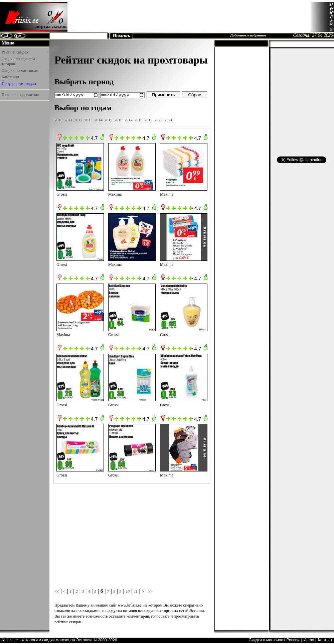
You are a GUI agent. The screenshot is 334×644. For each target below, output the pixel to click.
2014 (99, 120)
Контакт (325, 640)
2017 (129, 120)
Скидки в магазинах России (274, 640)
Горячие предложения (20, 95)
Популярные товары (19, 84)
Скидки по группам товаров (25, 62)
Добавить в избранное (248, 35)
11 (135, 591)
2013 (89, 120)
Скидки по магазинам (25, 71)
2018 (139, 120)
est (6, 35)
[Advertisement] (189, 17)
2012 (78, 120)
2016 (119, 120)
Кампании (10, 77)
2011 (68, 120)
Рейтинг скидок (25, 52)
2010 (58, 120)
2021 (169, 120)
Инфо (309, 640)
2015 (109, 120)
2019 (149, 120)
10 (128, 591)
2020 (159, 120)
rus (19, 35)
